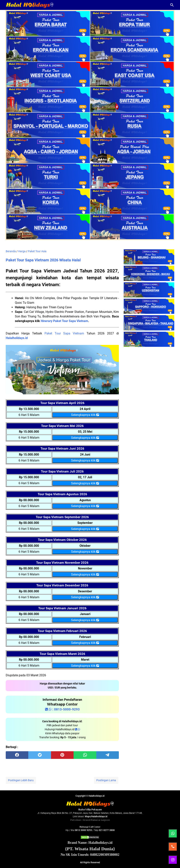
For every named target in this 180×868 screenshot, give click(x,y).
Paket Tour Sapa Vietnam (64, 333)
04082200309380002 (105, 855)
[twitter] (40, 755)
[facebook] (17, 755)
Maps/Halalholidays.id (96, 816)
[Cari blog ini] (172, 5)
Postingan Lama (106, 780)
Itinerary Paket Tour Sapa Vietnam (64, 321)
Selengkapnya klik (85, 415)
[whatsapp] (85, 755)
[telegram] (108, 755)
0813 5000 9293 (83, 830)
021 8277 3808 (107, 830)
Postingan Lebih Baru (21, 780)
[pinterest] (62, 755)
